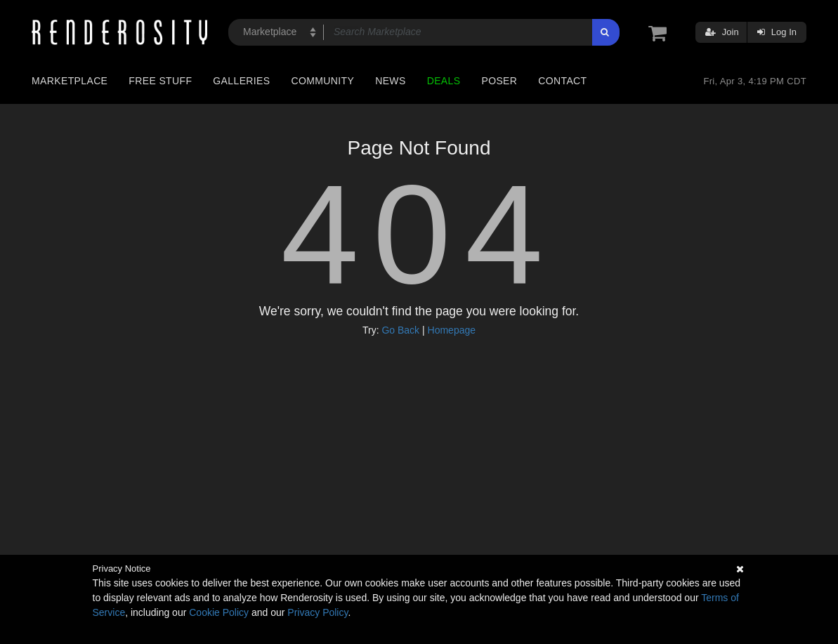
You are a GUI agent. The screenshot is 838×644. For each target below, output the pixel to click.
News (390, 81)
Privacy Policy (317, 612)
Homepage (452, 330)
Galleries (241, 81)
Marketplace (70, 81)
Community (323, 81)
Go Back (400, 330)
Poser (499, 81)
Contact (562, 81)
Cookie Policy (219, 612)
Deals (444, 81)
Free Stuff (160, 81)
